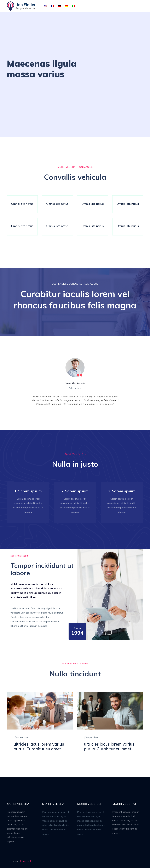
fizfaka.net (26, 861)
